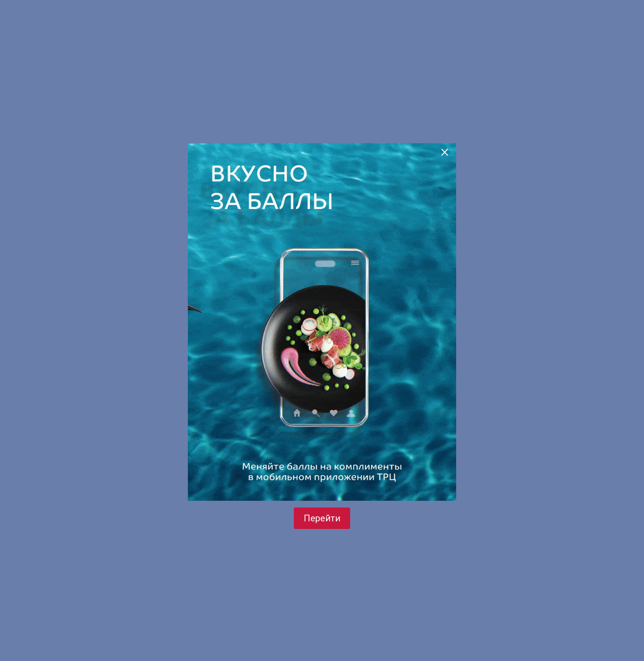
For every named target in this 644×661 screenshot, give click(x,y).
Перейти (322, 518)
